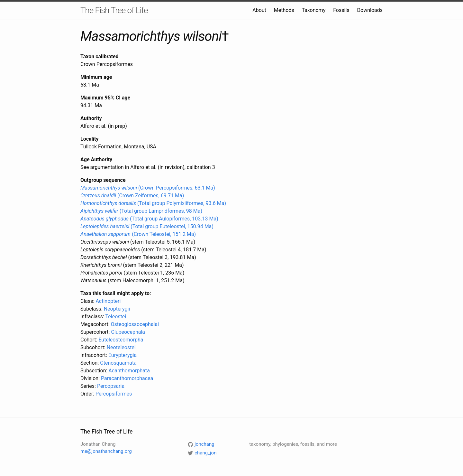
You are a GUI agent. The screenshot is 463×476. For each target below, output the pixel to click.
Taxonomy (313, 10)
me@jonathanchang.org (106, 451)
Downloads (370, 10)
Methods (284, 10)
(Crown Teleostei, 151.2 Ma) (138, 234)
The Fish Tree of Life (114, 10)
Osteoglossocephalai (135, 324)
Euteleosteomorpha (121, 340)
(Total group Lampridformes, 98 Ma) (141, 211)
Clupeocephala (128, 332)
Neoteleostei (121, 347)
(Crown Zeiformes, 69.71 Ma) (132, 196)
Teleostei (116, 317)
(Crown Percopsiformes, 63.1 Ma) (148, 188)
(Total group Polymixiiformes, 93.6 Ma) (153, 203)
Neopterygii (117, 309)
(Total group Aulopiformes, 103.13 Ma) (149, 219)
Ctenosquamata (118, 363)
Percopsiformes (114, 394)
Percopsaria (111, 386)
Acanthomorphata (129, 371)
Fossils (341, 10)
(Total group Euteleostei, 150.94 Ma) (147, 226)
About (259, 10)
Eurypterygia (123, 355)
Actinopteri (108, 301)
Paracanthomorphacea (127, 378)
